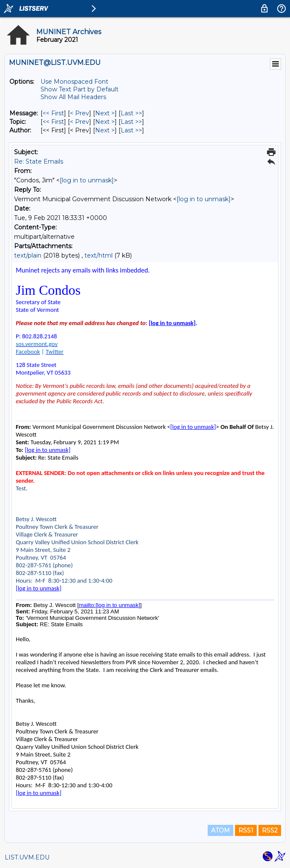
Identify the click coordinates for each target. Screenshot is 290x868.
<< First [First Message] (53, 113)
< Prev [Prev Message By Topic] (80, 122)
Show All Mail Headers (73, 97)
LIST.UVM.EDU (27, 857)
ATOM (220, 830)
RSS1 (246, 830)
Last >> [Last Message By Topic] (131, 122)
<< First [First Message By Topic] (53, 122)
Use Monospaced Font (74, 82)
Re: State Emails (39, 161)
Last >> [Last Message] (131, 113)
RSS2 (270, 830)
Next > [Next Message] (105, 113)
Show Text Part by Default (80, 89)
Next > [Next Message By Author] (105, 130)
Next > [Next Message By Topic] (105, 122)
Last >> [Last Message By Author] (131, 130)
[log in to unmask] (87, 180)
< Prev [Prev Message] (80, 113)
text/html (99, 255)
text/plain (28, 255)
